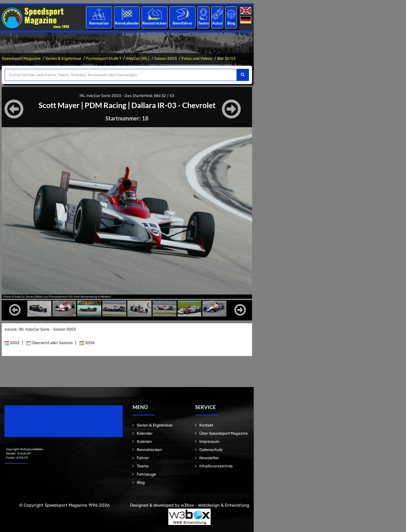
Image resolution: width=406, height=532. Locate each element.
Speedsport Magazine (21, 59)
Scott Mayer (56, 105)
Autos (217, 23)
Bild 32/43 (226, 59)
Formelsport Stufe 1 (103, 59)
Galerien (144, 442)
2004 (87, 343)
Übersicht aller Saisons (49, 343)
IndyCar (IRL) (138, 59)
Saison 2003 (166, 59)
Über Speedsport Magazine (224, 433)
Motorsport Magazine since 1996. (37, 425)
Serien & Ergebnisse (63, 59)
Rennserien (99, 23)
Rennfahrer (183, 23)
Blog (231, 23)
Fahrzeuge (146, 474)
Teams (203, 23)
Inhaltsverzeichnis (216, 466)
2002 (12, 343)
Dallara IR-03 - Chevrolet (175, 105)
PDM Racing (104, 105)
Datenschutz (211, 450)
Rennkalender (127, 23)
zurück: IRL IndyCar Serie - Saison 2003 (40, 329)
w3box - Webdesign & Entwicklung (215, 505)
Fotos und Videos (197, 59)
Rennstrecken (155, 23)
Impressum (209, 442)
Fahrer (143, 458)
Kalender (145, 433)
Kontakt (206, 425)
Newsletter (209, 458)
